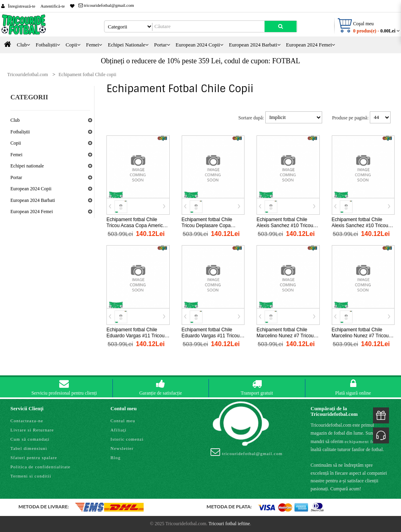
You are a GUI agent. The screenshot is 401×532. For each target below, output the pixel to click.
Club (15, 120)
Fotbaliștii (20, 132)
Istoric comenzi (127, 439)
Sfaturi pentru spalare (34, 457)
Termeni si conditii (31, 476)
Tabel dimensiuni (29, 448)
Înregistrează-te (22, 6)
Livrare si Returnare (32, 430)
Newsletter (122, 448)
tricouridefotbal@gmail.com (106, 5)
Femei (16, 155)
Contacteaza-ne (27, 421)
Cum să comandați (30, 439)
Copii (16, 143)
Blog (115, 457)
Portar (16, 177)
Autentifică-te (53, 6)
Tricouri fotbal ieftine (229, 524)
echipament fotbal (364, 441)
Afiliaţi (118, 430)
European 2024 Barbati (33, 200)
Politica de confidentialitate (40, 467)
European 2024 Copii (31, 189)
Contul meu (123, 421)
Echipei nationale (27, 166)
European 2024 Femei (32, 212)
